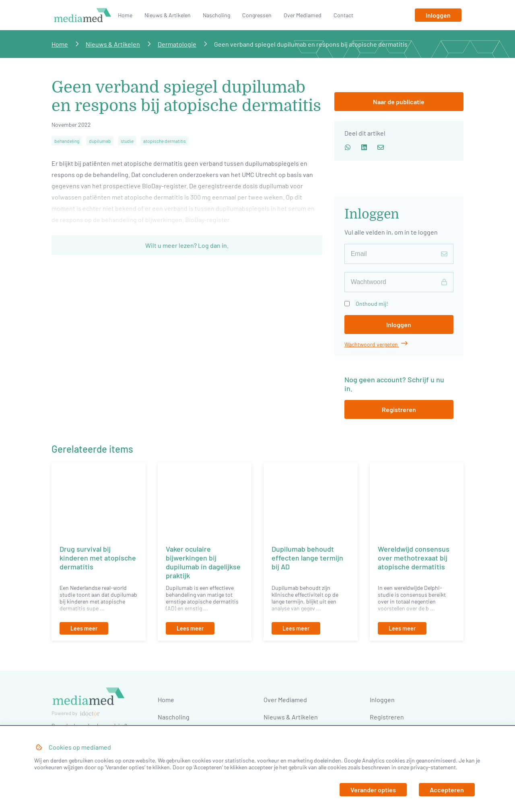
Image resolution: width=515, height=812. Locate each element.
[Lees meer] (99, 628)
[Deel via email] (381, 147)
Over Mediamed (303, 15)
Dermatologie (177, 44)
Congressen (257, 15)
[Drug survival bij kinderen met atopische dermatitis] (99, 500)
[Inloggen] (438, 15)
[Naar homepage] (83, 22)
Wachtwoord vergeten (376, 344)
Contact (343, 15)
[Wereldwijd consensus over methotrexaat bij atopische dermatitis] (417, 500)
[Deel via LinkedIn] (364, 147)
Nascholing (216, 15)
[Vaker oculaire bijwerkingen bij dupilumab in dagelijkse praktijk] (205, 500)
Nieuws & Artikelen (168, 15)
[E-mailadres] (399, 254)
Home (125, 15)
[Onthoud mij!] (347, 304)
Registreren (387, 717)
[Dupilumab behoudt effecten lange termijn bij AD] (311, 500)
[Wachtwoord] (399, 282)
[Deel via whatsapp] (348, 147)
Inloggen (382, 700)
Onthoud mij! (372, 304)
